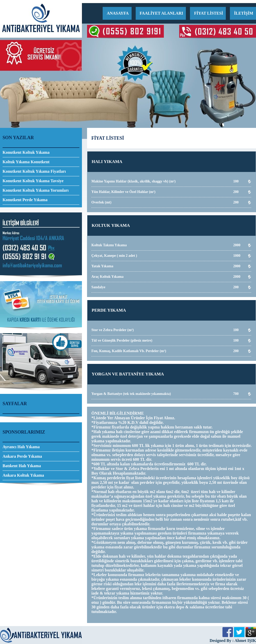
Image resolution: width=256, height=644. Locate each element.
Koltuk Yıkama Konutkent (26, 162)
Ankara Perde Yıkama (22, 456)
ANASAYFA (118, 13)
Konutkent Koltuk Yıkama (26, 152)
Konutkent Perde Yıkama (25, 200)
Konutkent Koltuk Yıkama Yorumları (36, 190)
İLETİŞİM (244, 13)
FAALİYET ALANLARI (162, 13)
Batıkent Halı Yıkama (22, 466)
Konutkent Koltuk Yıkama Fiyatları (34, 171)
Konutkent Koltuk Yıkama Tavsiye (33, 181)
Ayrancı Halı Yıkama (21, 447)
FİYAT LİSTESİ (209, 13)
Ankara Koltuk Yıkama (23, 475)
